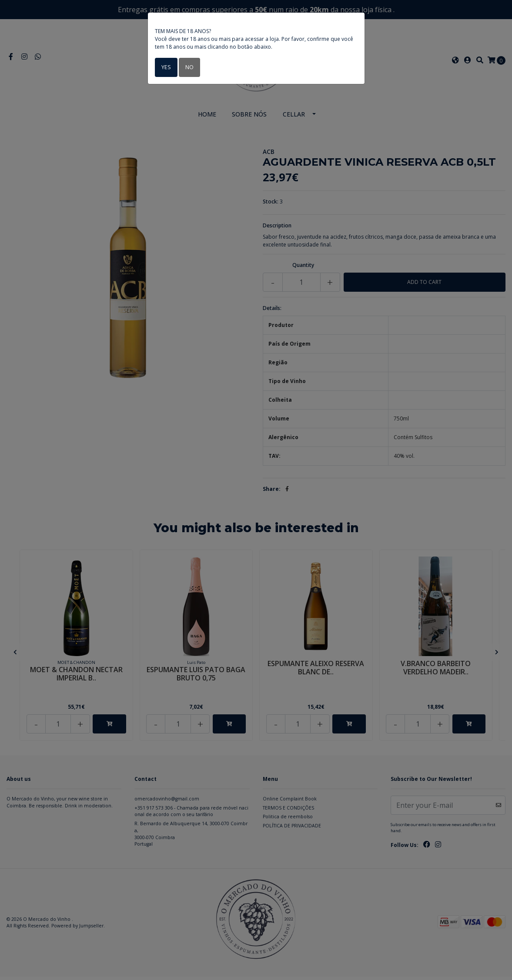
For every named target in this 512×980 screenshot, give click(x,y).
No (188, 67)
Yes (166, 67)
